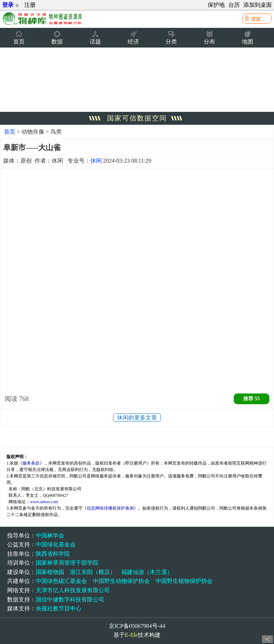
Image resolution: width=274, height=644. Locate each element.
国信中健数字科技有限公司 (70, 600)
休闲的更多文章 (137, 418)
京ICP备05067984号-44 (137, 626)
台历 (234, 5)
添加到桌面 (258, 5)
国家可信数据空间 (137, 118)
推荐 (252, 399)
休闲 (96, 161)
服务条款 (31, 463)
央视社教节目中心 (59, 608)
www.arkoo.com (44, 502)
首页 (10, 132)
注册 (30, 5)
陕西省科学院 (53, 554)
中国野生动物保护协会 (121, 581)
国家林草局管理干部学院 (67, 563)
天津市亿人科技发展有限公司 (73, 590)
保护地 (216, 5)
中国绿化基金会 (56, 544)
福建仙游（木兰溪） (147, 572)
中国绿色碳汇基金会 (61, 581)
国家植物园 (50, 572)
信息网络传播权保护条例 (110, 508)
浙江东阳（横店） (93, 572)
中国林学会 (50, 536)
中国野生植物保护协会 (184, 581)
